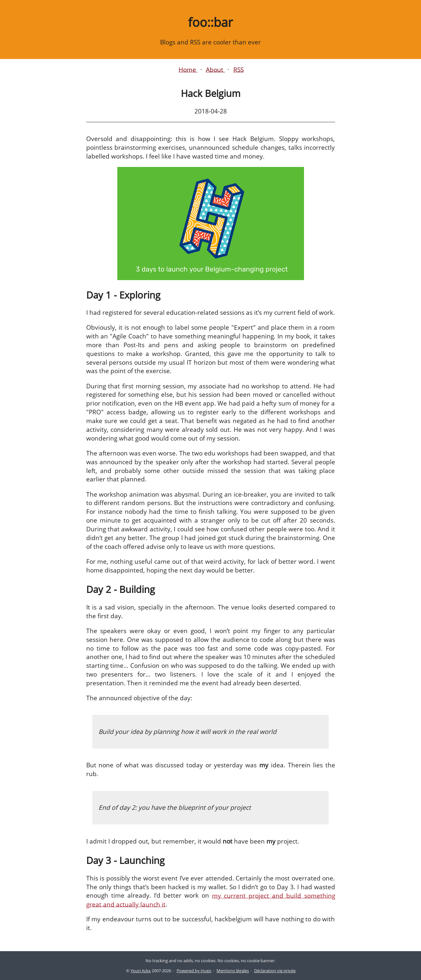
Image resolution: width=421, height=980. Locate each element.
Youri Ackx (141, 971)
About (215, 69)
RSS (239, 69)
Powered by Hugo (194, 971)
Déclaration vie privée (275, 971)
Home (188, 69)
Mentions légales (233, 971)
